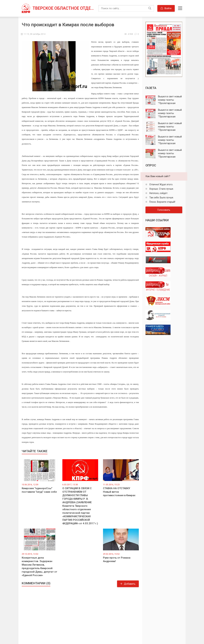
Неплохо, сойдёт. (158, 193)
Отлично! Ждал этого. (161, 184)
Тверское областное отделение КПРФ (64, 8)
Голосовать (164, 210)
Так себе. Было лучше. (161, 197)
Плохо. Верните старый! (162, 202)
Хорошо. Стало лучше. (161, 189)
